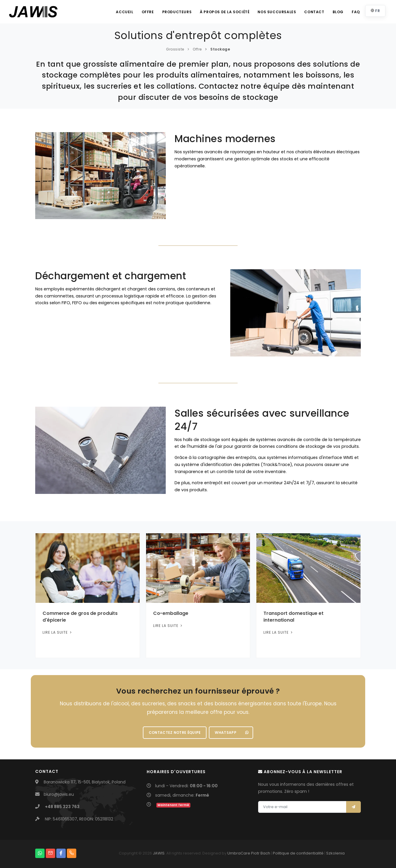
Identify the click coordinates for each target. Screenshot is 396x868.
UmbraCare (239, 853)
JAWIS (159, 853)
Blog (338, 12)
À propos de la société (225, 12)
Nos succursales (277, 12)
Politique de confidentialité (298, 853)
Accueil (125, 12)
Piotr (255, 853)
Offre (148, 12)
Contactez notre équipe (175, 732)
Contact (314, 12)
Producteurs (177, 12)
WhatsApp (232, 732)
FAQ (356, 12)
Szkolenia (335, 853)
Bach (265, 853)
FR (375, 11)
